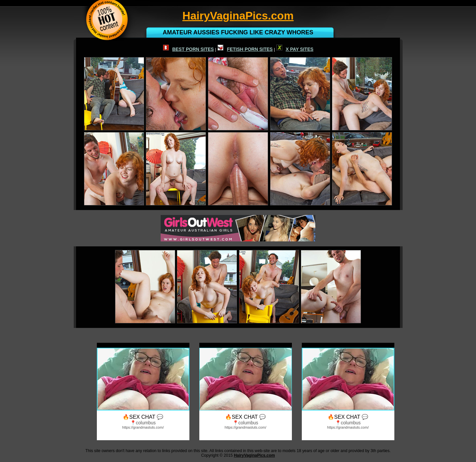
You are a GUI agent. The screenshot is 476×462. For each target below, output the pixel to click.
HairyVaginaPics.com (254, 455)
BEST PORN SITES (188, 49)
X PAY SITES (295, 49)
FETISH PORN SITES (245, 49)
